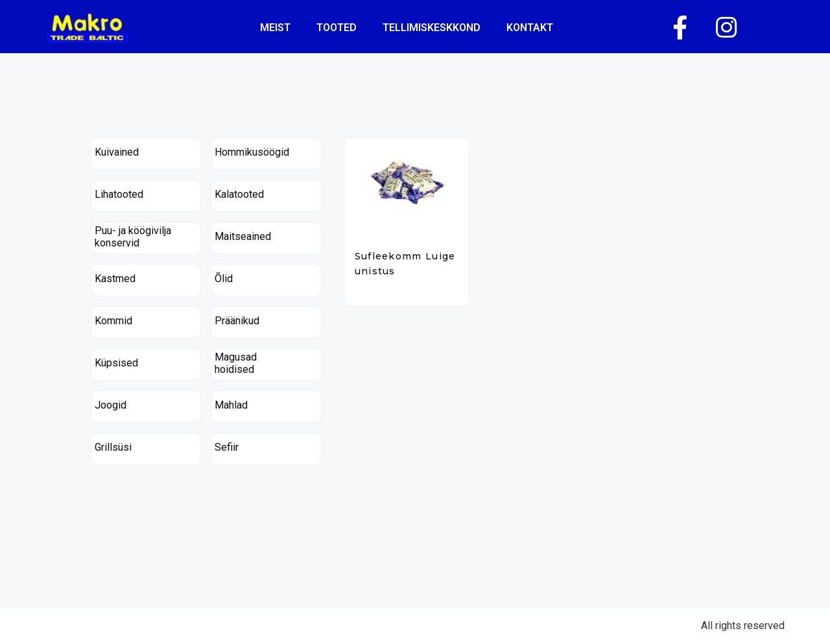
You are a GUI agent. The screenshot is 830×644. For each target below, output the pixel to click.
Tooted (337, 28)
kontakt (530, 28)
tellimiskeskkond (432, 28)
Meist (275, 28)
